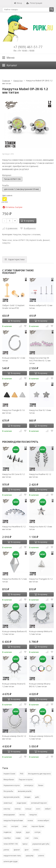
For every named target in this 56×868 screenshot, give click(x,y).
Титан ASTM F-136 (12, 179)
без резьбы (8, 791)
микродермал (9, 815)
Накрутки (18, 81)
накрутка (6, 243)
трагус (25, 844)
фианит (46, 240)
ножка (30, 820)
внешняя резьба (25, 791)
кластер (7, 809)
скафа (18, 838)
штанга (41, 855)
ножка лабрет (43, 820)
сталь (36, 838)
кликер (18, 809)
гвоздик (27, 797)
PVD (22, 774)
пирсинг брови (38, 826)
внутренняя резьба (11, 797)
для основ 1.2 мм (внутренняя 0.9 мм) (21, 189)
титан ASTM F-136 (21, 240)
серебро (7, 838)
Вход (18, 3)
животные (8, 803)
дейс (37, 797)
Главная (6, 81)
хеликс (36, 850)
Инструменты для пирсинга (39, 774)
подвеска (7, 832)
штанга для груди (11, 861)
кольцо (28, 809)
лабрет (48, 809)
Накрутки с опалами (31, 234)
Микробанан (9, 779)
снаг (27, 838)
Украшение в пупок (12, 785)
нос (5, 826)
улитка (6, 850)
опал (10, 240)
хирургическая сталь (12, 855)
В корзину (27, 221)
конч (38, 809)
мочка (22, 815)
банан (41, 785)
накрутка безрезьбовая (13, 820)
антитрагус (29, 785)
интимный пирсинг (39, 803)
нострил (15, 826)
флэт (27, 850)
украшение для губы (41, 844)
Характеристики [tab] (15, 259)
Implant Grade (36, 240)
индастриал (22, 803)
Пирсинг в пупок (26, 779)
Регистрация (34, 3)
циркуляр (30, 855)
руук (28, 832)
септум (37, 832)
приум (19, 832)
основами (37, 160)
